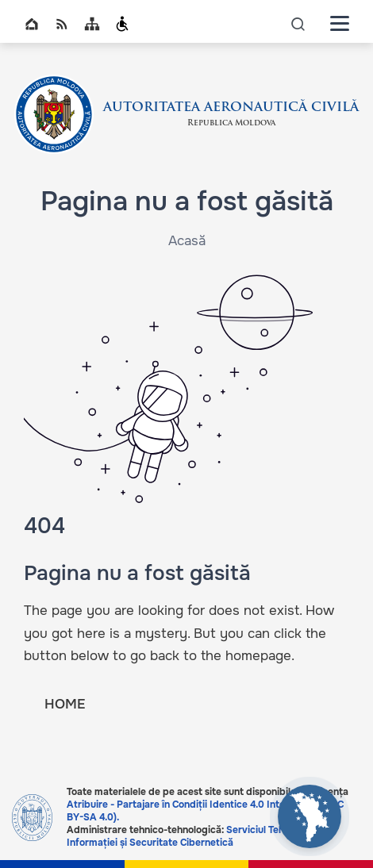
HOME (65, 704)
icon (298, 23)
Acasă (187, 241)
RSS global (62, 24)
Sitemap (92, 24)
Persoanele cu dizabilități (122, 24)
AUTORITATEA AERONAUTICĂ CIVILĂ (231, 108)
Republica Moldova (231, 123)
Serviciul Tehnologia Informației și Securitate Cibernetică (192, 836)
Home (32, 24)
